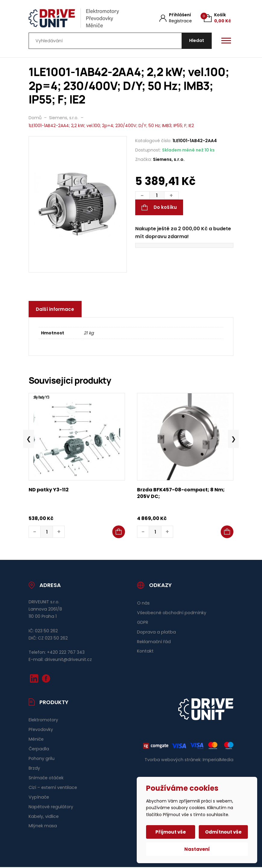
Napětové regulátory (51, 807)
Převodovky (41, 730)
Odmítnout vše (223, 832)
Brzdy (34, 769)
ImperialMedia (218, 761)
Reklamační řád (154, 642)
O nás (143, 604)
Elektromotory (43, 721)
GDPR (143, 623)
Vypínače (39, 798)
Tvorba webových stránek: (173, 761)
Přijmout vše (171, 832)
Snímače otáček (46, 778)
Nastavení (197, 849)
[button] (119, 533)
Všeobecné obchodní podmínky (172, 613)
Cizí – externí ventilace (53, 788)
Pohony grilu (42, 759)
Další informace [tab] (55, 310)
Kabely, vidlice (44, 817)
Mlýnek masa (43, 827)
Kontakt (145, 652)
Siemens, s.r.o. (169, 160)
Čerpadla (39, 750)
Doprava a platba (156, 633)
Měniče (36, 740)
